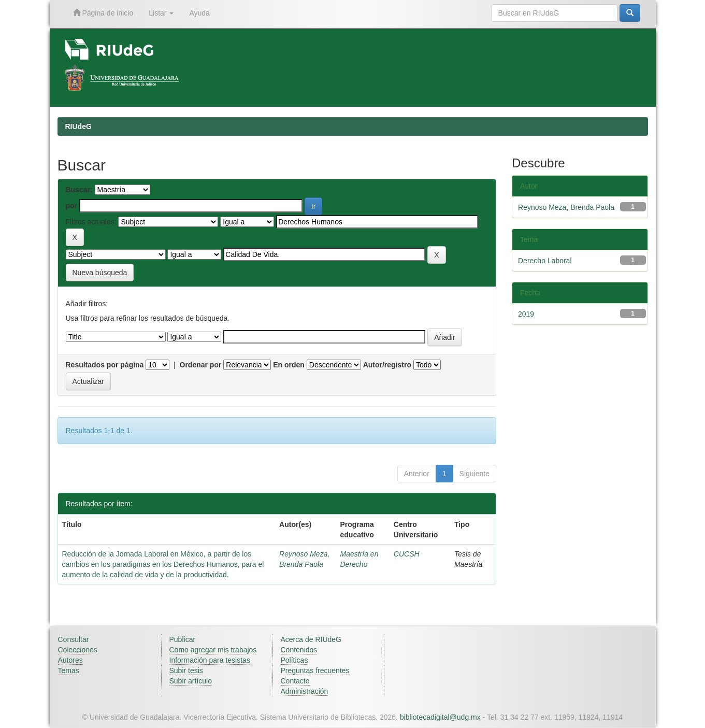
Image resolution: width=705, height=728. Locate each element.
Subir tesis (186, 670)
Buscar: (79, 190)
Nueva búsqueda (100, 273)
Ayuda (199, 13)
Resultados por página (105, 365)
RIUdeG (78, 126)
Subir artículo (191, 681)
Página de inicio (103, 13)
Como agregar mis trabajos (213, 650)
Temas (69, 670)
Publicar (183, 639)
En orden (289, 365)
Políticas (294, 660)
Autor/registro (387, 365)
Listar (161, 13)
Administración (305, 691)
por (72, 206)
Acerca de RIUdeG (311, 639)
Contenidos (299, 650)
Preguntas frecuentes (315, 670)
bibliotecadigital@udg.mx (440, 717)
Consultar (74, 639)
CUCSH (407, 554)
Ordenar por (201, 365)
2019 (526, 314)
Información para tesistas (210, 660)
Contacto (295, 681)
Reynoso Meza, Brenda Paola (566, 207)
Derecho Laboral (545, 261)
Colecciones (78, 650)
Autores (70, 660)
